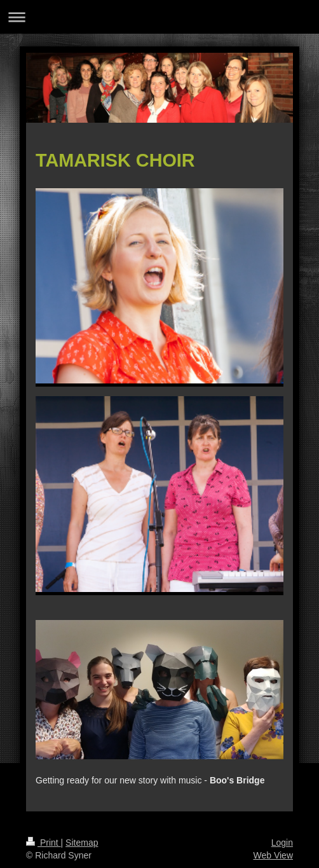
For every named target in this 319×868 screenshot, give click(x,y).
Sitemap (82, 843)
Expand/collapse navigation (159, 17)
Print (44, 843)
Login (282, 843)
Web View (273, 855)
